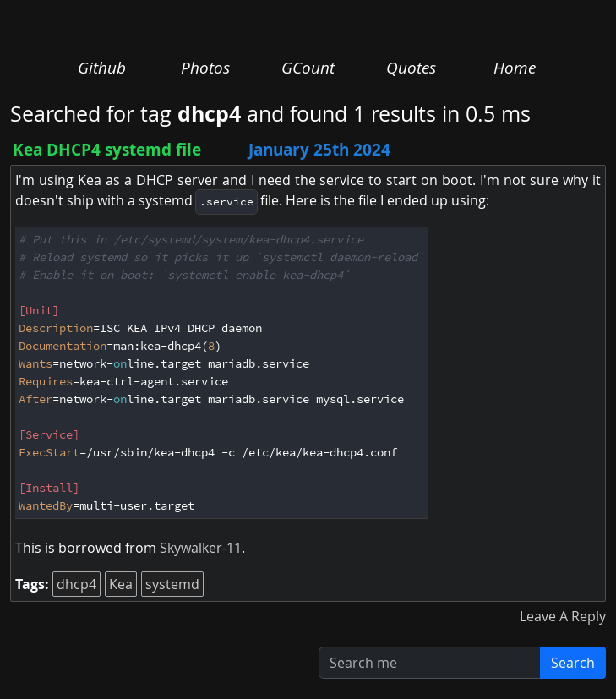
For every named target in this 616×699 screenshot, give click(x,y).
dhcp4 (76, 584)
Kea (121, 584)
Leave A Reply (563, 616)
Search (573, 663)
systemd (172, 584)
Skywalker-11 (201, 548)
